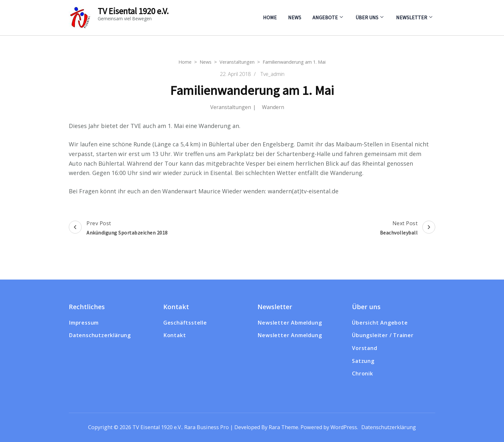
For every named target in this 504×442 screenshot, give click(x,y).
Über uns (367, 17)
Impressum (84, 323)
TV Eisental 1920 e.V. (133, 11)
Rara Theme (283, 427)
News (295, 17)
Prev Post (118, 229)
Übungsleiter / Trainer (383, 335)
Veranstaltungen (231, 107)
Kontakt (175, 335)
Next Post (408, 229)
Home (270, 17)
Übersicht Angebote (380, 323)
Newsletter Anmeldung (290, 335)
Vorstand (364, 348)
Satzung (363, 361)
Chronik (363, 373)
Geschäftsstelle (185, 323)
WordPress (344, 427)
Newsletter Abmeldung (290, 323)
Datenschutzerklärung (100, 335)
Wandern (273, 107)
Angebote (325, 17)
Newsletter (412, 17)
